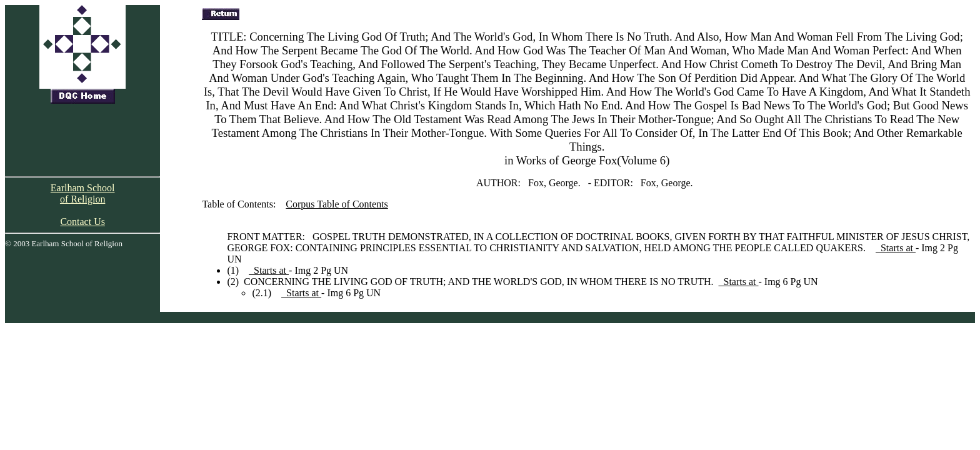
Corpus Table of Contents (337, 204)
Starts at (896, 248)
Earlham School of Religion (83, 193)
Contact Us (82, 222)
